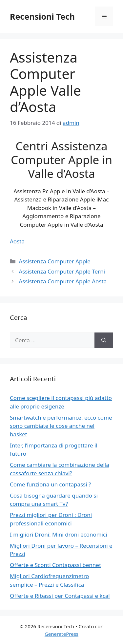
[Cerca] (104, 340)
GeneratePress (61, 634)
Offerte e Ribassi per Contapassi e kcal (60, 596)
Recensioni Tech (42, 16)
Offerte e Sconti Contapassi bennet (55, 565)
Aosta (17, 241)
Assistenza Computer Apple (55, 261)
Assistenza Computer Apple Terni (62, 271)
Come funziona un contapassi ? (50, 484)
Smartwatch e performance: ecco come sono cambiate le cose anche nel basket (61, 426)
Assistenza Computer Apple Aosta (63, 281)
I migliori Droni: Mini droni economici (59, 534)
